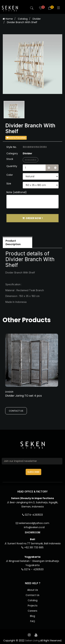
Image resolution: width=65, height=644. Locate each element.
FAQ (33, 621)
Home (8, 19)
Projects (33, 606)
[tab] (18, 242)
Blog (32, 616)
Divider (37, 19)
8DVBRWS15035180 (35, 147)
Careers (32, 611)
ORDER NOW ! (33, 218)
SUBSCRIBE (33, 472)
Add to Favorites (16, 138)
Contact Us (32, 595)
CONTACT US (16, 411)
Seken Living (32, 641)
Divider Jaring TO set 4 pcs (23, 396)
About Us (33, 590)
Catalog (23, 19)
